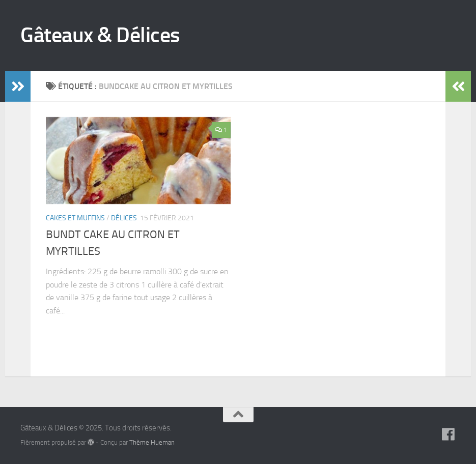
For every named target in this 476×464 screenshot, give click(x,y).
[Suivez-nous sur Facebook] (449, 434)
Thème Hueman (152, 442)
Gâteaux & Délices (100, 35)
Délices (124, 218)
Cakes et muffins (75, 218)
